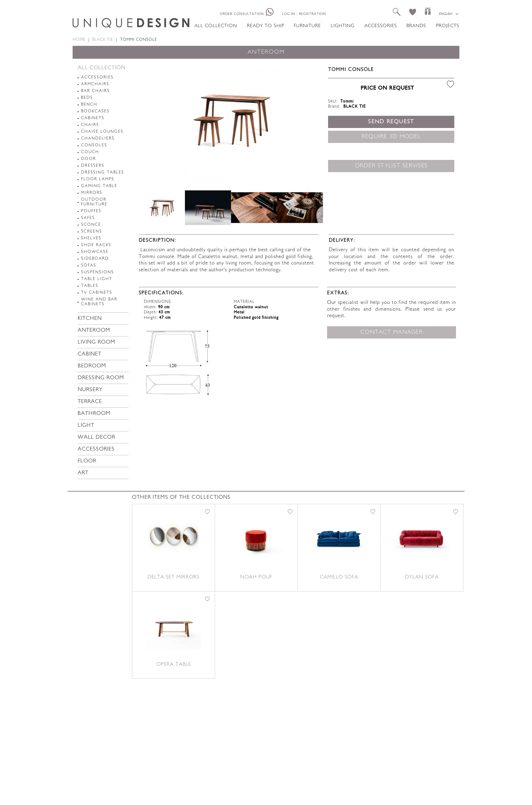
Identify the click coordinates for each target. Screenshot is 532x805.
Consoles (94, 145)
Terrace (90, 402)
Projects (448, 26)
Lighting (343, 26)
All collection (216, 26)
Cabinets (93, 118)
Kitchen (90, 319)
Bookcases (95, 112)
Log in (289, 14)
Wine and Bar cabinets (99, 302)
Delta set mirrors (174, 577)
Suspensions (98, 272)
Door (89, 159)
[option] (231, 120)
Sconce (91, 225)
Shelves (91, 239)
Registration (312, 14)
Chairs (90, 125)
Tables (90, 286)
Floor (87, 461)
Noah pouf (256, 577)
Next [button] (308, 208)
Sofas (89, 266)
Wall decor (97, 437)
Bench (89, 105)
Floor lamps (98, 179)
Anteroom (94, 331)
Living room (97, 342)
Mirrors (92, 193)
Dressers (93, 166)
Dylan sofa (422, 577)
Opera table (174, 665)
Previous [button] (153, 208)
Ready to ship (266, 26)
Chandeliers (98, 139)
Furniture (307, 26)
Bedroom (92, 366)
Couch (90, 152)
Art (83, 473)
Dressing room (101, 378)
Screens (92, 232)
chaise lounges (102, 132)
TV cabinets (97, 293)
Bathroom (94, 414)
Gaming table (99, 186)
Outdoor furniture (94, 202)
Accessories (381, 26)
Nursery (90, 390)
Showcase (95, 252)
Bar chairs (96, 91)
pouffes (91, 211)
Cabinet (90, 354)
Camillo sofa (339, 577)
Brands (416, 26)
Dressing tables (103, 173)
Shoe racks (96, 245)
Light (86, 426)
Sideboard (95, 259)
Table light (97, 279)
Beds (87, 98)
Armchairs (95, 84)
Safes (88, 218)
